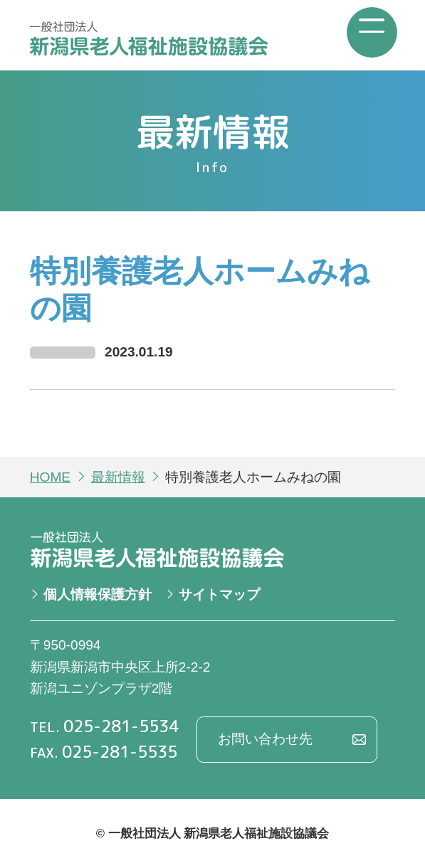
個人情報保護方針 (98, 594)
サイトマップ (219, 594)
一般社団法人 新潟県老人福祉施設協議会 (149, 38)
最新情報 (118, 477)
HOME (50, 477)
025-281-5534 (121, 726)
